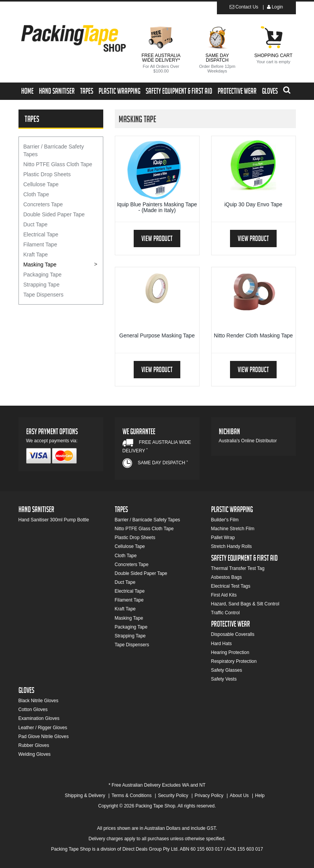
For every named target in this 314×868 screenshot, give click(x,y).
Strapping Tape (42, 285)
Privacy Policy (209, 796)
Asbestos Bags (227, 577)
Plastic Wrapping (119, 92)
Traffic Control (226, 613)
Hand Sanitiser (57, 92)
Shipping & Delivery (85, 796)
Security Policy (173, 796)
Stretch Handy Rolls (232, 546)
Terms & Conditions (131, 796)
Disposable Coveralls (233, 634)
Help (260, 796)
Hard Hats (222, 644)
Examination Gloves (39, 718)
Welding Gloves (35, 754)
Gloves (270, 92)
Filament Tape (40, 244)
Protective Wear (237, 92)
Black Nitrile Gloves (39, 701)
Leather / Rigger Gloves (43, 728)
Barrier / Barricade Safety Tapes (54, 150)
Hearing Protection (230, 652)
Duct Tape (36, 224)
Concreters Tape (43, 204)
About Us (239, 796)
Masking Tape (40, 265)
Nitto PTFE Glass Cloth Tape (58, 164)
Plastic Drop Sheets (47, 174)
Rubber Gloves (34, 745)
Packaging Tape (43, 275)
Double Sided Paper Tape (54, 214)
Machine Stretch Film (233, 529)
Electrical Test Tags (231, 586)
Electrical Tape (41, 234)
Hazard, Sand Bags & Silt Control (245, 604)
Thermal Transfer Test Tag (238, 568)
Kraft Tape (36, 255)
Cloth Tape (36, 194)
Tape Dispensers (44, 295)
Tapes (87, 92)
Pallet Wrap (223, 538)
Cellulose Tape (41, 184)
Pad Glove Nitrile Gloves (44, 737)
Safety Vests (224, 679)
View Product (157, 240)
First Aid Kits (224, 595)
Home (27, 92)
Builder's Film (225, 520)
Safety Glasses (227, 670)
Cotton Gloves (33, 710)
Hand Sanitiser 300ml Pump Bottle (54, 520)
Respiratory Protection (234, 661)
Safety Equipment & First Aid (179, 92)
